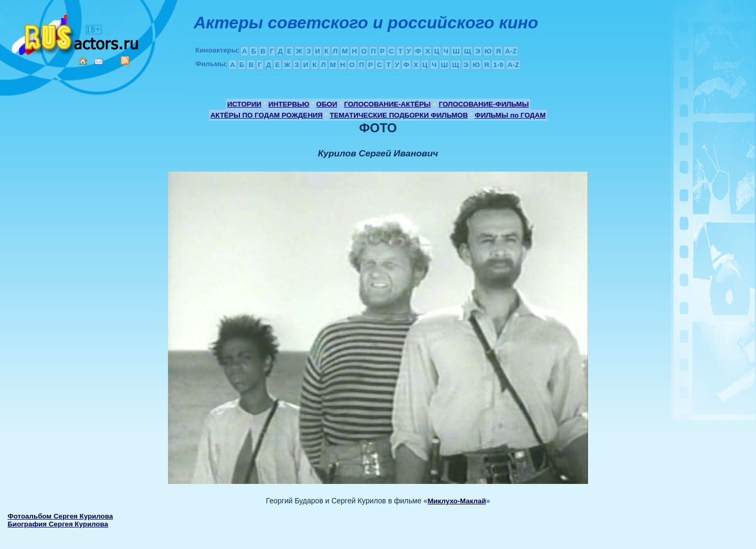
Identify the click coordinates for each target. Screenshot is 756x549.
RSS (125, 60)
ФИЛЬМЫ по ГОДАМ (510, 115)
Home (83, 61)
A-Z (511, 51)
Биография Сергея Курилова (58, 524)
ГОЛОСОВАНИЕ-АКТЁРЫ (387, 104)
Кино (76, 33)
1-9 (498, 65)
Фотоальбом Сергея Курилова (60, 516)
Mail (99, 62)
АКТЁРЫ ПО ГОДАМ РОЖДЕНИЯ (267, 115)
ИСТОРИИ (244, 104)
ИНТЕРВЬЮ (289, 104)
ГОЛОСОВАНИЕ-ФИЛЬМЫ (484, 104)
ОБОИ (327, 104)
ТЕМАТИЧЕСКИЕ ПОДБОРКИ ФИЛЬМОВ (399, 115)
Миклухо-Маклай (456, 501)
